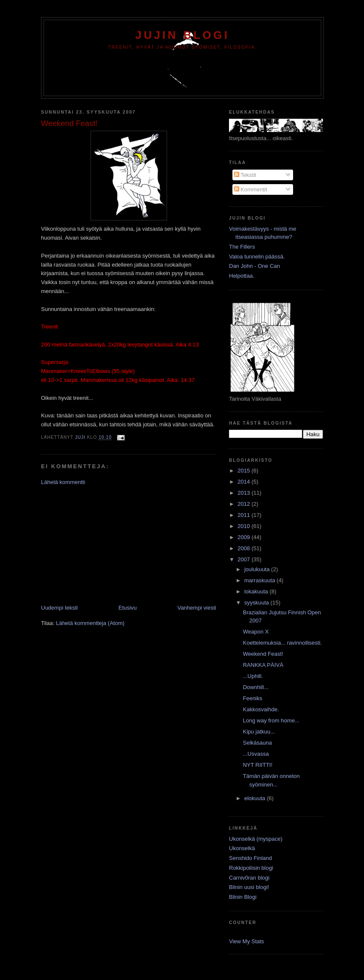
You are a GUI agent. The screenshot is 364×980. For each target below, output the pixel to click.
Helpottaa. (242, 276)
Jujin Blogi (182, 35)
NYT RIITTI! (257, 765)
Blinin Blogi (243, 897)
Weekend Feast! (263, 654)
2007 (245, 559)
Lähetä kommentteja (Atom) (90, 623)
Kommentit (251, 189)
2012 (245, 504)
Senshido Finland (250, 858)
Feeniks (252, 698)
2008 (245, 548)
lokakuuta (257, 591)
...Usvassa (256, 754)
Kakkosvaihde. (261, 709)
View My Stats (247, 941)
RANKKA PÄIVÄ (263, 665)
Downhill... (255, 687)
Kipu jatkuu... (259, 732)
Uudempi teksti (59, 608)
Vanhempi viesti (197, 608)
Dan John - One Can (254, 266)
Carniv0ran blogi (249, 878)
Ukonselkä (242, 848)
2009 (245, 537)
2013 (245, 493)
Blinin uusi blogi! (249, 887)
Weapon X (255, 632)
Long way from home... (271, 720)
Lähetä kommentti (63, 482)
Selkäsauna (257, 743)
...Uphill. (253, 676)
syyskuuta (257, 603)
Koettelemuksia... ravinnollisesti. (282, 643)
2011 (245, 515)
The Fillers (242, 247)
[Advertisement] (105, 544)
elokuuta (256, 798)
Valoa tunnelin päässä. (257, 257)
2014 (245, 482)
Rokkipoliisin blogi (251, 868)
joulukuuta (258, 569)
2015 (245, 471)
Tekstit (245, 175)
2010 (245, 526)
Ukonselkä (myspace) (256, 839)
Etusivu (128, 608)
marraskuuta (261, 580)
